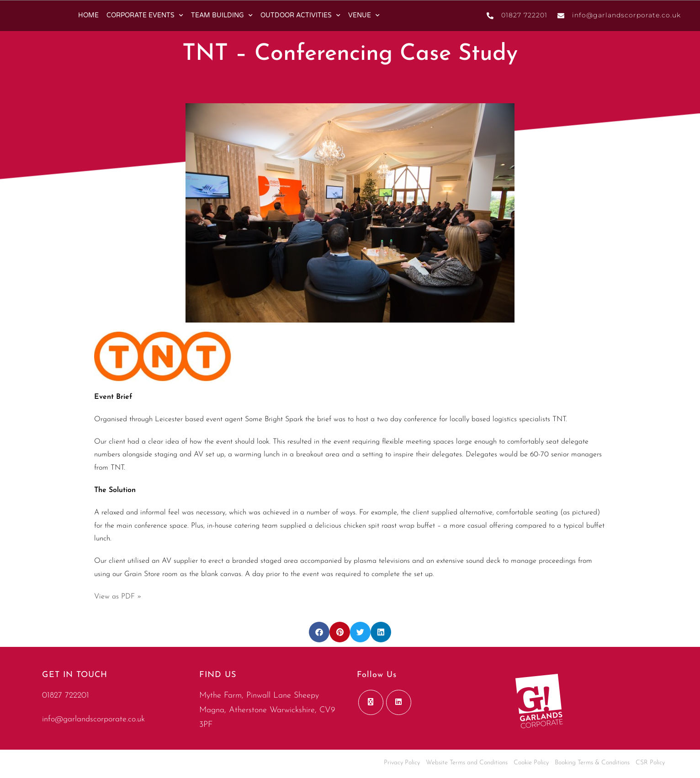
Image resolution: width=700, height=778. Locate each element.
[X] (371, 702)
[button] (319, 632)
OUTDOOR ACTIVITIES (300, 16)
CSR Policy (650, 763)
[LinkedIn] (399, 702)
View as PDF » (118, 597)
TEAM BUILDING (222, 16)
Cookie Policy (531, 763)
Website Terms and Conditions (467, 763)
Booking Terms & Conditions (592, 763)
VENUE (364, 16)
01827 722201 (66, 696)
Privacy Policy (402, 763)
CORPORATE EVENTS (145, 16)
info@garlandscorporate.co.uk (93, 719)
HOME (88, 15)
